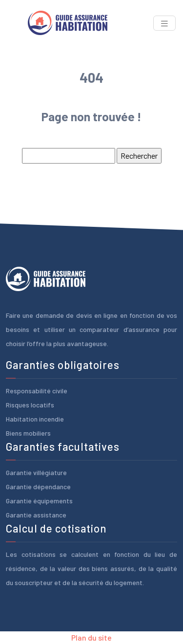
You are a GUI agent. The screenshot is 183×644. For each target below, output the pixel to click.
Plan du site (91, 637)
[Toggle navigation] (164, 23)
